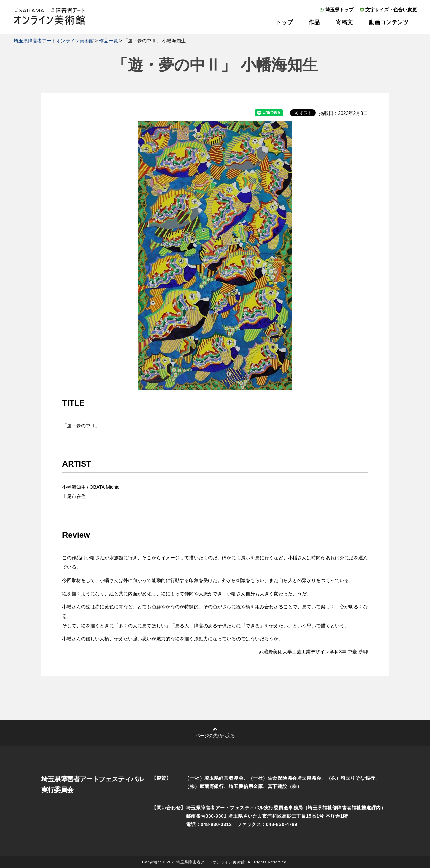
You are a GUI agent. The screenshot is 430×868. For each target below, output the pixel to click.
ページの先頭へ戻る (215, 736)
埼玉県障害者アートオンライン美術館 (54, 41)
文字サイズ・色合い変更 (391, 10)
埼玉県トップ (339, 10)
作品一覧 (109, 41)
